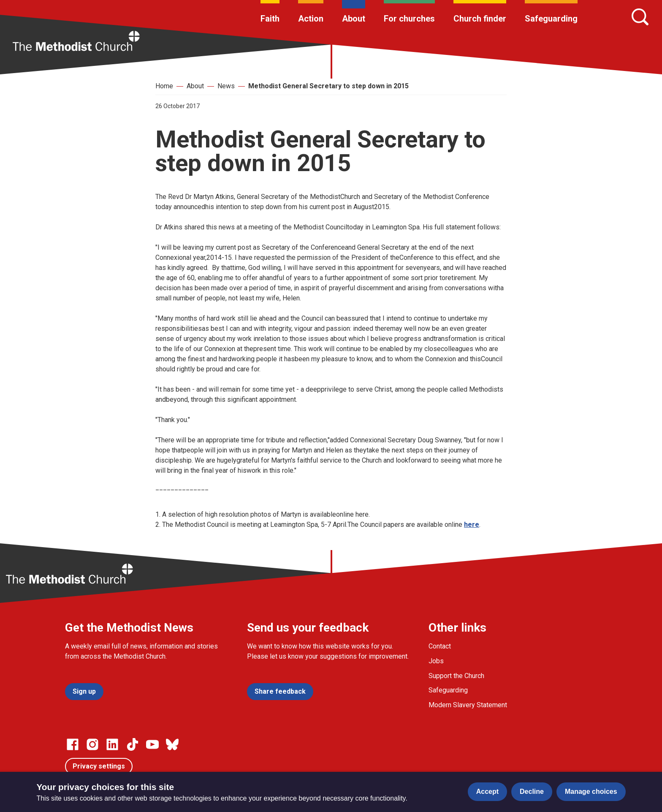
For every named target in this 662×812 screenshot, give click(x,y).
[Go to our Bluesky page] (172, 744)
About (354, 19)
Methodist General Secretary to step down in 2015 (328, 86)
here (472, 525)
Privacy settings (99, 766)
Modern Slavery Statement (468, 705)
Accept (487, 792)
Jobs (436, 661)
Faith (270, 19)
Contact (440, 646)
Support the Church (456, 676)
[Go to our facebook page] (73, 744)
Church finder (480, 19)
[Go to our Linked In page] (112, 744)
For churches (409, 19)
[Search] (640, 17)
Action (311, 19)
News (226, 86)
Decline (532, 792)
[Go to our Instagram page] (92, 744)
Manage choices (591, 792)
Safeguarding (551, 19)
